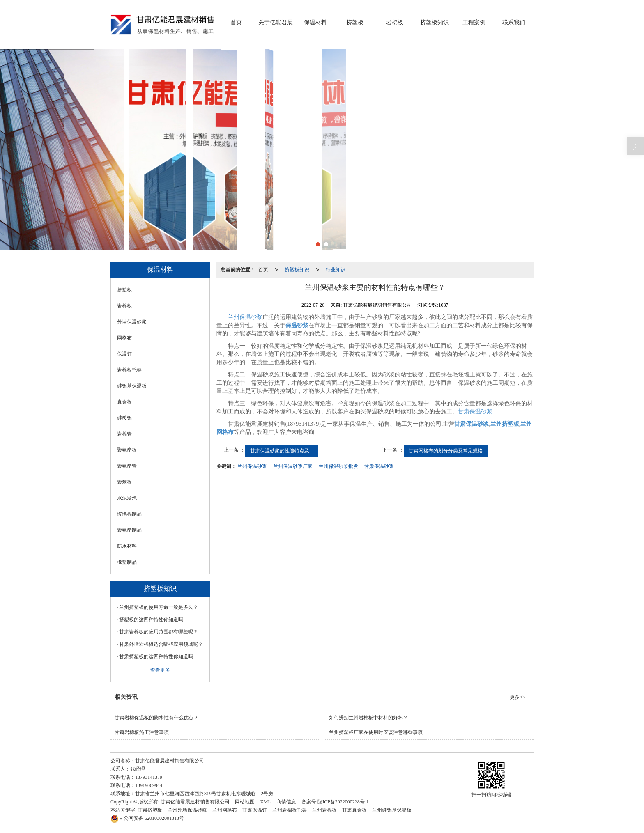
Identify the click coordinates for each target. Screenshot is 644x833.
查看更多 (160, 670)
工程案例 (474, 22)
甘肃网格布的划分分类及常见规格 (446, 451)
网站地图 (245, 802)
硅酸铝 (124, 418)
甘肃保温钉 (255, 810)
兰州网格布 (225, 810)
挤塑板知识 (435, 22)
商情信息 (286, 802)
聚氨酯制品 (129, 530)
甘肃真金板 (354, 810)
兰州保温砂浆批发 (338, 466)
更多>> (517, 697)
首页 (236, 22)
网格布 (124, 338)
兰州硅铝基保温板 (392, 810)
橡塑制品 (127, 562)
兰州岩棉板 (324, 810)
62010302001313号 (147, 818)
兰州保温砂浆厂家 (293, 466)
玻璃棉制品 (129, 514)
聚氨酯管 (127, 466)
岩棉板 (395, 22)
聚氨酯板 (127, 450)
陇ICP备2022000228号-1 (343, 802)
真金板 (124, 402)
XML (266, 802)
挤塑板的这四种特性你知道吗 (151, 620)
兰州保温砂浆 (245, 317)
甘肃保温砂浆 (475, 412)
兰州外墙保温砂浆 (187, 810)
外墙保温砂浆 (132, 322)
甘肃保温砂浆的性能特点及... (282, 451)
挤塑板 (355, 22)
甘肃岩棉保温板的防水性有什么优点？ (156, 718)
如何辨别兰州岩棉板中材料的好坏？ (368, 718)
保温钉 (124, 354)
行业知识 (336, 270)
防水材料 (127, 546)
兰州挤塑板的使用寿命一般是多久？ (159, 607)
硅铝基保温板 (132, 386)
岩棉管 (124, 434)
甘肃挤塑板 (150, 810)
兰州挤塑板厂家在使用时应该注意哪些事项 (376, 732)
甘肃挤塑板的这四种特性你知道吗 (156, 656)
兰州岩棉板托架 (290, 810)
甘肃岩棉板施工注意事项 (142, 732)
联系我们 (514, 22)
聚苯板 (124, 482)
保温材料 (315, 22)
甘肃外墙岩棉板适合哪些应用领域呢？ (161, 644)
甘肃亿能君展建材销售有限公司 (195, 802)
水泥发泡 (127, 498)
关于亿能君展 (276, 22)
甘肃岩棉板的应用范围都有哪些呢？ (159, 632)
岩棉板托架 (129, 370)
